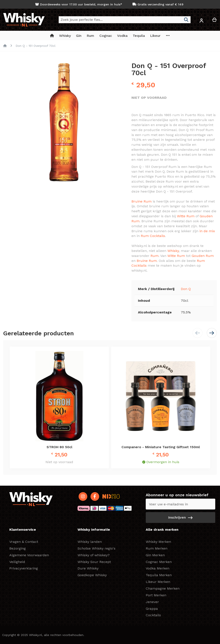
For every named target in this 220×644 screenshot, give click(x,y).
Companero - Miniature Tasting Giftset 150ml (161, 447)
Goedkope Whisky (92, 575)
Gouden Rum (203, 256)
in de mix (207, 231)
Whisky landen (90, 542)
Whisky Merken (158, 542)
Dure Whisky (88, 568)
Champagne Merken (163, 588)
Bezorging (18, 548)
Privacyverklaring (24, 568)
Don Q (186, 289)
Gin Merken (155, 555)
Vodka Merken (158, 568)
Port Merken (156, 595)
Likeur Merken (158, 582)
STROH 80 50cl (59, 447)
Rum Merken (157, 548)
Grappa (152, 609)
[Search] (186, 20)
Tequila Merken (159, 575)
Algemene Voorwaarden (29, 555)
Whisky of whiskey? (94, 555)
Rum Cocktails (153, 236)
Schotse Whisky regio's (96, 548)
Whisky (173, 251)
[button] (201, 21)
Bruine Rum (142, 201)
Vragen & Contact (24, 542)
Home (5, 46)
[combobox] (125, 20)
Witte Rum (186, 216)
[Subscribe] (180, 517)
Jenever (152, 602)
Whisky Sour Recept (94, 562)
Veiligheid (17, 562)
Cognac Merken (159, 562)
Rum (154, 256)
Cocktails (153, 615)
